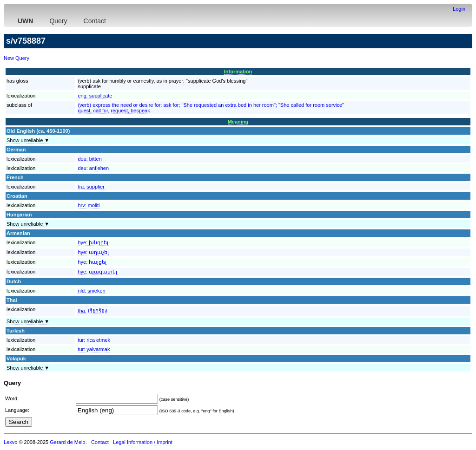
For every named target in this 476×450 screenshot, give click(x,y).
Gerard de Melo (67, 442)
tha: (92, 311)
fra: (91, 187)
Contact (95, 21)
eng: (95, 96)
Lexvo (10, 442)
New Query (17, 58)
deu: (89, 159)
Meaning (238, 122)
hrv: (89, 205)
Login (459, 9)
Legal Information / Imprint (143, 442)
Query (58, 21)
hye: (93, 242)
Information (238, 72)
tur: (94, 340)
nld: (91, 291)
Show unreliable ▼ (28, 140)
